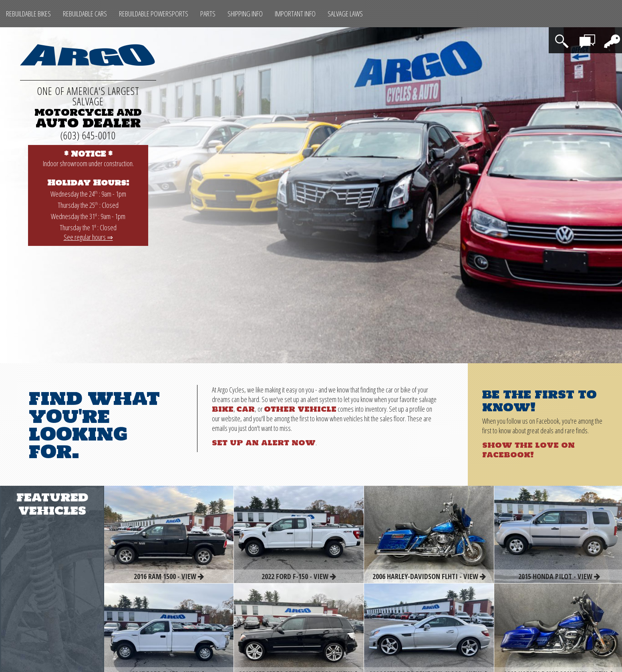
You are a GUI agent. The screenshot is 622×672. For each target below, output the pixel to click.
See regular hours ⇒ (88, 237)
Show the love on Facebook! (528, 450)
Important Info (295, 14)
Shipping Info (245, 14)
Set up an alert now (264, 443)
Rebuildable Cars (85, 14)
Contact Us (588, 40)
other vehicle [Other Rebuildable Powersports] (300, 409)
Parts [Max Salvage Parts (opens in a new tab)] (208, 14)
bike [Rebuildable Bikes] (223, 409)
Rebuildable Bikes (28, 14)
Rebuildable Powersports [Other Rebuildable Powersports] (154, 14)
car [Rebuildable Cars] (246, 409)
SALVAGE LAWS (345, 14)
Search (563, 36)
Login (610, 36)
